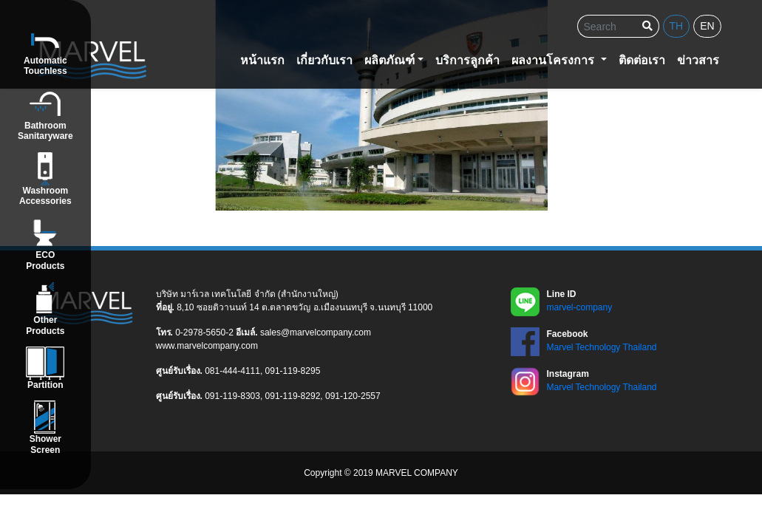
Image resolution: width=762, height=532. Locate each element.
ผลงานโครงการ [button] (554, 60)
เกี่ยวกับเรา (324, 60)
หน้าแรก (262, 60)
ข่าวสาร (698, 60)
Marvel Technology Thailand (602, 347)
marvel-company (580, 307)
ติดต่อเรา (642, 60)
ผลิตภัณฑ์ (389, 60)
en (707, 26)
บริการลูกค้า (467, 60)
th (677, 26)
